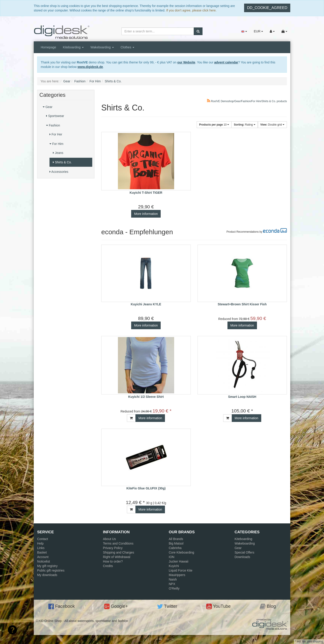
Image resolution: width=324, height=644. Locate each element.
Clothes (127, 47)
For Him (56, 144)
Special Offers (245, 552)
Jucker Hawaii (179, 561)
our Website (186, 62)
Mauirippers (177, 575)
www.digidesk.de (90, 67)
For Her (56, 134)
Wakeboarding (102, 47)
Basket (42, 552)
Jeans (58, 153)
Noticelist (44, 561)
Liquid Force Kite (181, 570)
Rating (244, 125)
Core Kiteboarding (181, 552)
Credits (108, 566)
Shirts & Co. (62, 162)
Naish (173, 579)
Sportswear (55, 116)
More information (146, 214)
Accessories (59, 172)
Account (43, 557)
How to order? (113, 561)
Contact (43, 539)
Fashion (53, 125)
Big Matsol (176, 543)
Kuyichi (174, 566)
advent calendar (226, 62)
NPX (172, 584)
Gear (48, 107)
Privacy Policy (113, 548)
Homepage (48, 47)
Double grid (272, 125)
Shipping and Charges (119, 552)
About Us (110, 539)
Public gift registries (51, 570)
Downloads (242, 557)
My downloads (47, 575)
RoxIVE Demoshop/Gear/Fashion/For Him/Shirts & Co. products (247, 101)
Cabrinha (175, 548)
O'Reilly (174, 588)
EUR (258, 31)
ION (172, 557)
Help (40, 543)
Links (41, 548)
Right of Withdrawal (117, 557)
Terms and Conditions (118, 543)
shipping (318, 642)
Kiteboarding (73, 47)
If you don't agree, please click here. (191, 10)
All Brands (176, 539)
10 (214, 125)
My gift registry (47, 566)
